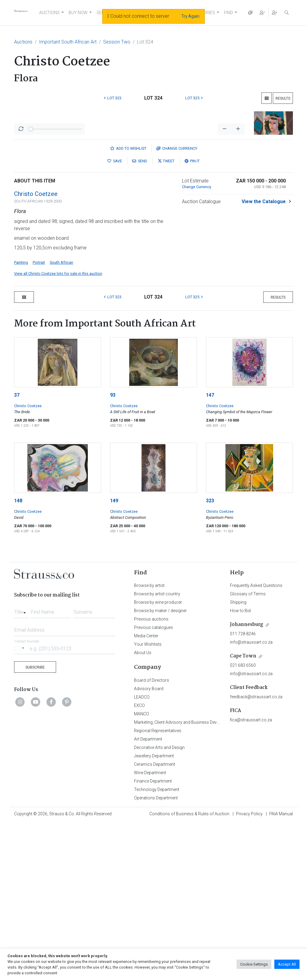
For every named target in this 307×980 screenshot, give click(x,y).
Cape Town (243, 813)
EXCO (139, 863)
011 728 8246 (243, 791)
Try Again (190, 16)
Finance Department (153, 938)
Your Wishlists (148, 801)
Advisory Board (149, 846)
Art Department (148, 896)
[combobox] (21, 768)
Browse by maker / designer (160, 768)
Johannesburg (247, 782)
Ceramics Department (155, 921)
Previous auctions (151, 776)
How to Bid (240, 768)
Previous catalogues (153, 785)
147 (210, 552)
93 (113, 552)
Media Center (146, 793)
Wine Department (150, 930)
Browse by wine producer (158, 759)
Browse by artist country (157, 751)
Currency (177, 306)
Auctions (23, 42)
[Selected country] (20, 806)
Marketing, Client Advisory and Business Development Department (196, 879)
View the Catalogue (264, 359)
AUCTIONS (49, 13)
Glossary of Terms (248, 751)
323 (210, 658)
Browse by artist (149, 743)
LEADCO (142, 854)
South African (61, 420)
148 (18, 658)
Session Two (117, 42)
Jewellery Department (154, 913)
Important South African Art (68, 42)
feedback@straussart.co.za (256, 854)
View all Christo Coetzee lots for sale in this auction (58, 431)
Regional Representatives (158, 888)
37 (17, 552)
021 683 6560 (243, 822)
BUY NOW (78, 13)
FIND (228, 13)
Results (283, 98)
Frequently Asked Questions (256, 743)
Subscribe (35, 824)
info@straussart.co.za (251, 799)
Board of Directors (152, 837)
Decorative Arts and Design (159, 905)
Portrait (39, 420)
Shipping (238, 759)
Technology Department (157, 947)
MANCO (142, 871)
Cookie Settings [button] (254, 964)
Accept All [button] (287, 964)
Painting (21, 420)
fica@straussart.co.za (251, 877)
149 (114, 658)
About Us (143, 810)
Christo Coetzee (36, 351)
